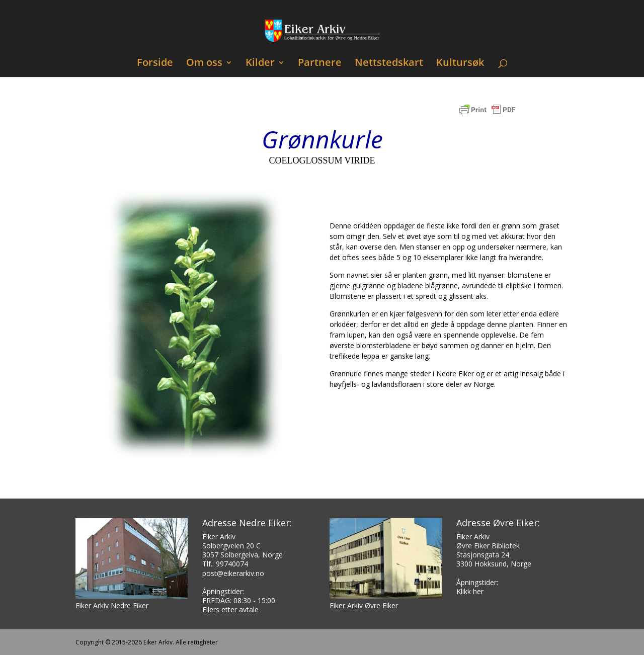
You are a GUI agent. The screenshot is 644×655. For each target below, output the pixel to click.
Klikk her (470, 591)
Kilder (260, 64)
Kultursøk (460, 64)
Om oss (204, 64)
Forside (155, 64)
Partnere (320, 64)
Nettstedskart (389, 64)
